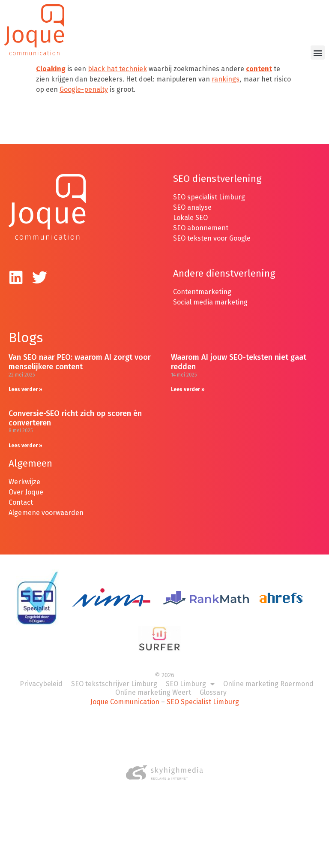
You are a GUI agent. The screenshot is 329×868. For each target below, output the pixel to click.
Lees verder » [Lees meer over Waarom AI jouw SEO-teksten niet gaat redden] (188, 389)
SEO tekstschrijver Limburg (114, 684)
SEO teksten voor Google (213, 238)
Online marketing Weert (153, 692)
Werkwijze (24, 482)
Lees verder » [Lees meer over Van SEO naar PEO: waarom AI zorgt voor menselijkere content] (25, 389)
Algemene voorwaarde (44, 513)
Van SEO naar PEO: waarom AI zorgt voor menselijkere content (80, 362)
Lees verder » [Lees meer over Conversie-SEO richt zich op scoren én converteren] (25, 446)
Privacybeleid (41, 684)
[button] (318, 53)
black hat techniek (117, 69)
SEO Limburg (190, 684)
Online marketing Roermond (268, 684)
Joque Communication (125, 702)
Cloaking (51, 69)
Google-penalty (84, 89)
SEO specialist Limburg (209, 197)
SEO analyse (192, 207)
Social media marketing (210, 302)
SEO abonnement (201, 228)
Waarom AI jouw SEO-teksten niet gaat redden (239, 362)
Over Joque (26, 492)
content (259, 69)
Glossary (213, 692)
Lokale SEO (190, 218)
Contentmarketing (202, 292)
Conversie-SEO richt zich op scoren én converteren (75, 418)
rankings (226, 79)
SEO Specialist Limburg (203, 702)
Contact (21, 502)
